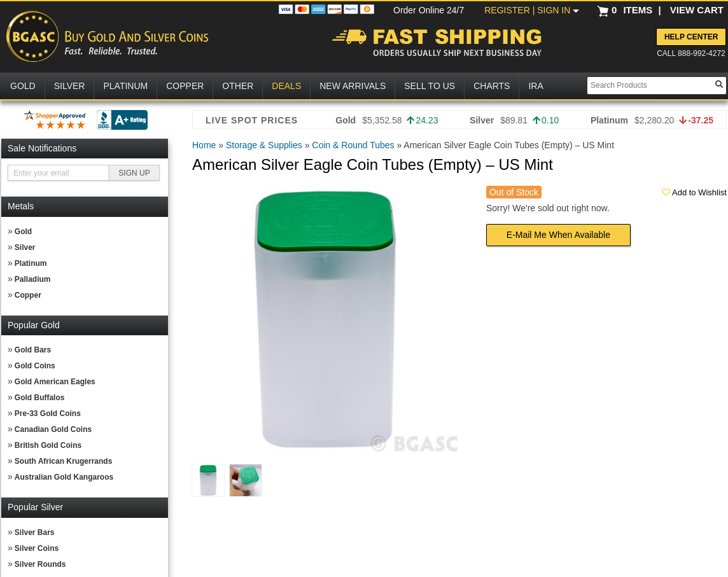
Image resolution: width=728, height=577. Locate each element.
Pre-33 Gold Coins (48, 414)
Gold (23, 232)
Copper (28, 295)
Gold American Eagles (55, 382)
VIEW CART (697, 10)
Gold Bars (33, 350)
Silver (25, 247)
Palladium (33, 279)
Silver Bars (35, 532)
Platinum (31, 263)
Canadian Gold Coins (53, 429)
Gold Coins (35, 366)
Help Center (691, 37)
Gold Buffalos (40, 398)
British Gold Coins (48, 445)
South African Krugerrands (64, 461)
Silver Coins (37, 548)
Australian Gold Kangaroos (64, 477)
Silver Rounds (40, 564)
